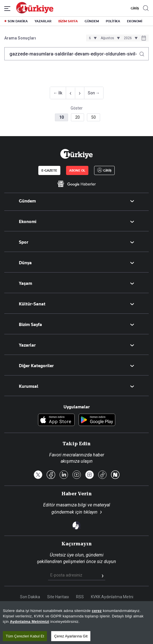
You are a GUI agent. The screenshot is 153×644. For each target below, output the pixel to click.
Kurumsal (29, 386)
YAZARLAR (43, 21)
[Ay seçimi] (109, 38)
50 (94, 117)
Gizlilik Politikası (59, 608)
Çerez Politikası (94, 608)
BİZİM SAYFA (68, 21)
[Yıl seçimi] (130, 38)
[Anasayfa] (76, 154)
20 (78, 117)
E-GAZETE (49, 170)
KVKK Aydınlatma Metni (112, 597)
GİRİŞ (134, 8)
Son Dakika (30, 597)
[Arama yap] (144, 52)
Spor (24, 242)
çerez (97, 636)
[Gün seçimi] (92, 38)
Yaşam (25, 283)
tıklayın (91, 512)
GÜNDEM (92, 21)
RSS (80, 597)
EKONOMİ (135, 21)
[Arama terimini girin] (73, 54)
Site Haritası (58, 597)
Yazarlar (27, 345)
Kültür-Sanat (32, 304)
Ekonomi (28, 222)
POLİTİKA (113, 21)
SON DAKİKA (18, 21)
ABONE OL (77, 170)
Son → (94, 93)
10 (61, 117)
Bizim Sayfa (30, 325)
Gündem (27, 201)
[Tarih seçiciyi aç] (144, 39)
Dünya (25, 263)
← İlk (58, 93)
